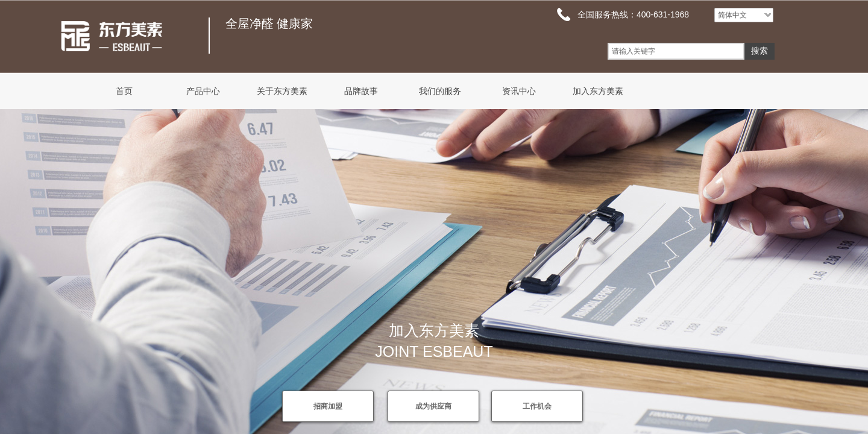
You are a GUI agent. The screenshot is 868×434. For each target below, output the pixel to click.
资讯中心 (519, 91)
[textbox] (676, 51)
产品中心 (203, 91)
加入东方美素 (598, 91)
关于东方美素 (282, 91)
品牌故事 (361, 91)
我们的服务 (440, 91)
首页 (124, 91)
